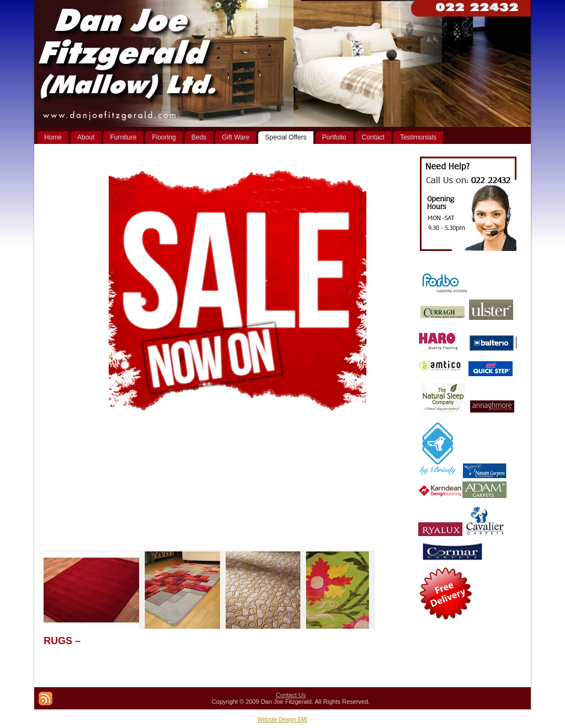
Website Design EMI (282, 719)
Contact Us (291, 695)
